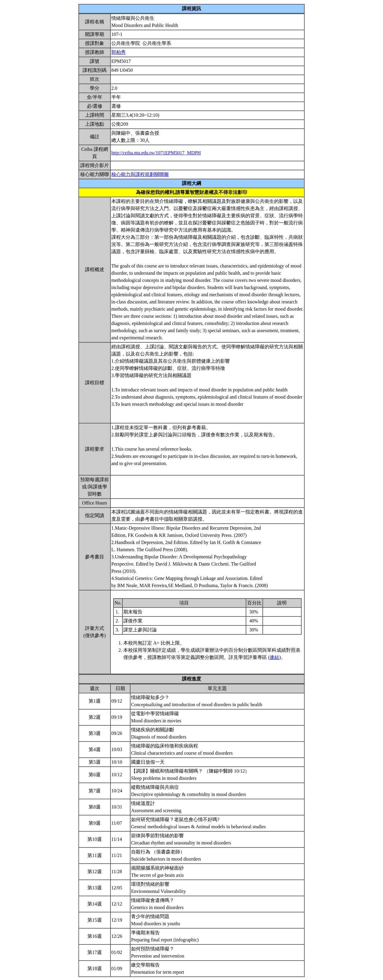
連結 (274, 657)
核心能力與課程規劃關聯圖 (140, 174)
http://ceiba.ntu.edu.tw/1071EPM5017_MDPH (156, 153)
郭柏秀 (118, 52)
